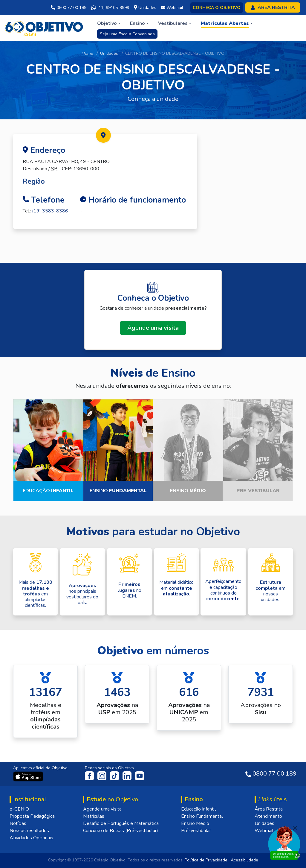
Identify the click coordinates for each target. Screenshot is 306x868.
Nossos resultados (29, 831)
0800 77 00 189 (69, 8)
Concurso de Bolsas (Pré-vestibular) (121, 831)
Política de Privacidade (206, 860)
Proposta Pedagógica (32, 816)
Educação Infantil (198, 809)
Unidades (109, 53)
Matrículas (94, 816)
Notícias (18, 823)
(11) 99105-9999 (110, 8)
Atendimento (268, 816)
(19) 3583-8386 (50, 211)
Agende (153, 328)
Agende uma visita (102, 809)
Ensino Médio (195, 823)
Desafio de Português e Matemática (121, 823)
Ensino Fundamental (202, 816)
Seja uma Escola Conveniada (127, 34)
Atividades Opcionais (31, 838)
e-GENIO (19, 809)
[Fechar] (295, 828)
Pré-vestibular (196, 831)
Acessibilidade (244, 860)
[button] (109, 23)
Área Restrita (269, 809)
